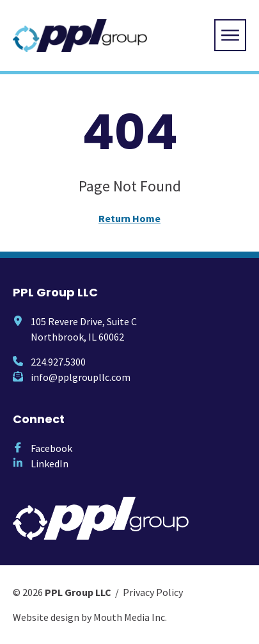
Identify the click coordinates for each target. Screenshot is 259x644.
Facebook (51, 448)
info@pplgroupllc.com (81, 377)
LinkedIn (50, 463)
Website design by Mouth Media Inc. (90, 617)
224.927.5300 (58, 362)
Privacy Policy (153, 592)
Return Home (129, 218)
